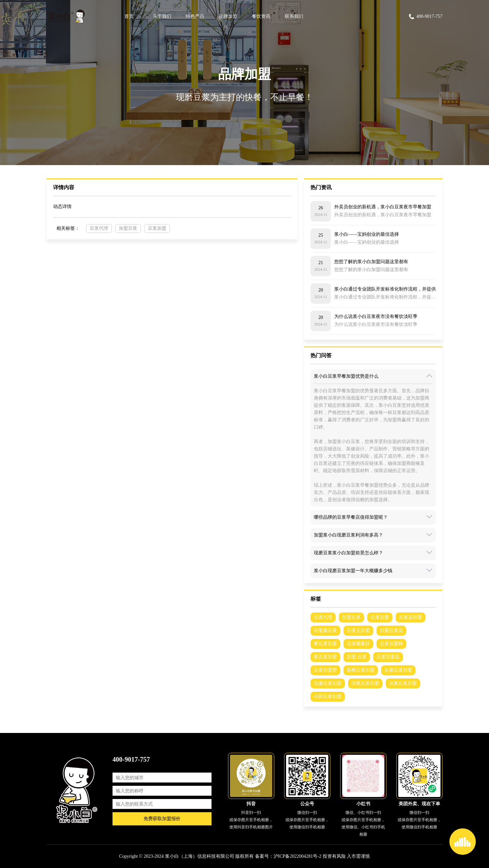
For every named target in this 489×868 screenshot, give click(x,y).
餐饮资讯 (261, 16)
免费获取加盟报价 (162, 819)
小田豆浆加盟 (328, 696)
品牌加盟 (228, 16)
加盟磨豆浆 (325, 630)
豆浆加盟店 (388, 657)
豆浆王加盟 (358, 630)
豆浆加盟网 (391, 644)
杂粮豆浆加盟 (361, 670)
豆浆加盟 (157, 228)
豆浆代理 (99, 228)
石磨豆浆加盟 (328, 683)
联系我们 (294, 16)
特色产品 (195, 16)
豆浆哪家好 (358, 644)
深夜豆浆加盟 (365, 683)
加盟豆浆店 (391, 630)
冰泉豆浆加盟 (403, 683)
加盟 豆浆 (357, 657)
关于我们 (162, 16)
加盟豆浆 (128, 228)
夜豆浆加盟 (325, 657)
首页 (129, 16)
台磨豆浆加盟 (398, 670)
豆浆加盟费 (325, 670)
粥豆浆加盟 (325, 644)
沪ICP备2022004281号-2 (297, 856)
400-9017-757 (425, 17)
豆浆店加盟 (410, 617)
